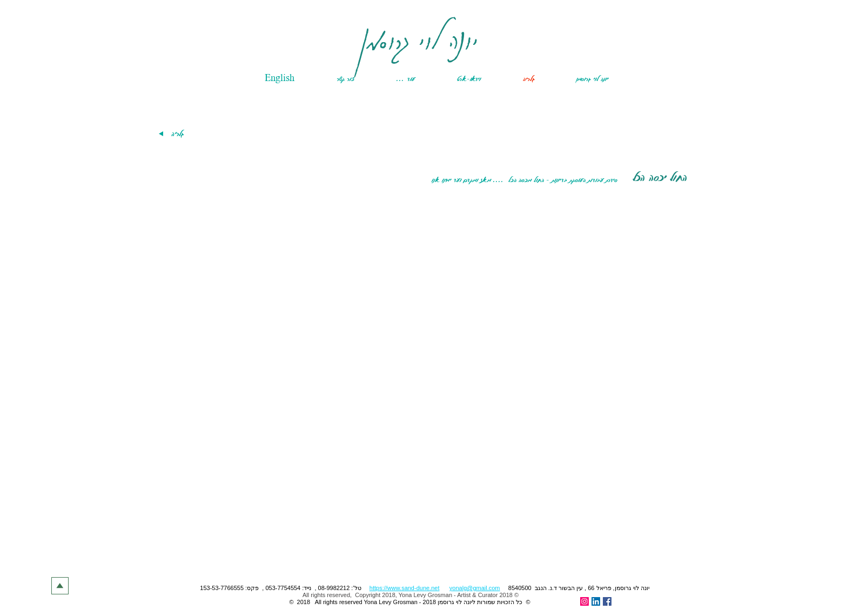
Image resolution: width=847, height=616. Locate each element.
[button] (391, 79)
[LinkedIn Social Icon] (596, 601)
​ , (442, 588)
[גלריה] (177, 133)
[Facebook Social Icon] (607, 601)
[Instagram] (584, 601)
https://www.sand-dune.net (405, 588)
